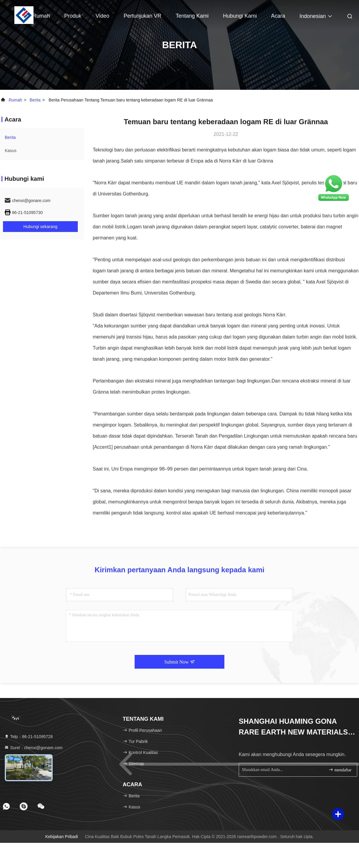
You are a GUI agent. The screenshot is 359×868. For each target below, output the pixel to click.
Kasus (11, 151)
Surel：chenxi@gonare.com (33, 748)
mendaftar (340, 770)
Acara (278, 16)
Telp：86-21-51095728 (28, 737)
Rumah (41, 16)
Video (103, 16)
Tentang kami (192, 16)
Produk (73, 16)
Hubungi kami (240, 16)
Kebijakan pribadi (61, 837)
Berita (35, 100)
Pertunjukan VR (142, 16)
